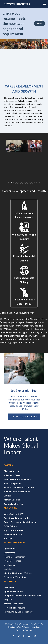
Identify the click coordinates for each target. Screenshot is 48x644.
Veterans (8, 496)
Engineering (9, 553)
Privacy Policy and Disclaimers (18, 612)
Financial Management (15, 557)
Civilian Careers (11, 471)
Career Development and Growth (20, 522)
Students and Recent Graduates (19, 487)
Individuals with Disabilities (17, 492)
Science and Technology (15, 577)
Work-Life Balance (13, 534)
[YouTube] (29, 636)
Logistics (8, 569)
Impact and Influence (14, 530)
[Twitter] (19, 636)
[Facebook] (13, 636)
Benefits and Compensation (17, 518)
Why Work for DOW (14, 514)
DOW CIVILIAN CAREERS (17, 4)
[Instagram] (35, 636)
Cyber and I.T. (10, 548)
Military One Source (13, 604)
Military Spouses (12, 500)
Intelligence (9, 565)
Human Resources (12, 561)
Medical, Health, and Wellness (18, 573)
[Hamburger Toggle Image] (45, 5)
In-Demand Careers (13, 475)
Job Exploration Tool (14, 504)
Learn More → (40, 23)
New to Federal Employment (17, 479)
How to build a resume (14, 608)
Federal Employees (13, 483)
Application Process (13, 591)
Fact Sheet (9, 587)
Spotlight (8, 538)
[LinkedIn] (24, 636)
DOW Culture (10, 526)
